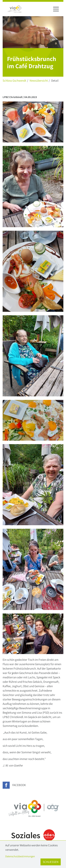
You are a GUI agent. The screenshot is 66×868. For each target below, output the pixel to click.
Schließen (51, 862)
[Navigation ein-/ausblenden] (56, 9)
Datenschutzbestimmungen (20, 856)
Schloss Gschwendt (14, 81)
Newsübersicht (39, 81)
